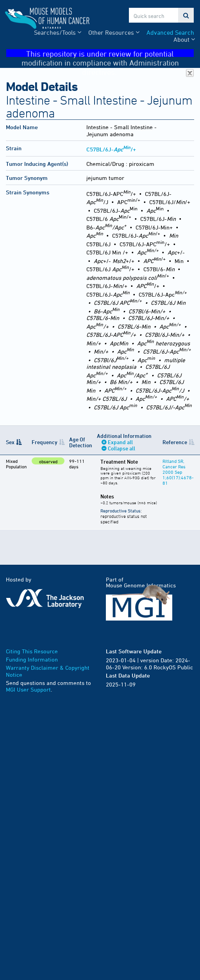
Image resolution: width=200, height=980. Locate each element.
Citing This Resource (32, 651)
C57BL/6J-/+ (111, 149)
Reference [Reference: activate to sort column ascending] (175, 442)
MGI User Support (28, 689)
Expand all (120, 442)
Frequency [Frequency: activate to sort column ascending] (45, 442)
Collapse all (121, 448)
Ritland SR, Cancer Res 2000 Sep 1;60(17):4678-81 (178, 472)
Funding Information (32, 659)
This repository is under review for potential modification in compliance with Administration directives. (108, 53)
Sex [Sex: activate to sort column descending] (10, 442)
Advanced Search (170, 32)
